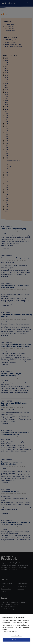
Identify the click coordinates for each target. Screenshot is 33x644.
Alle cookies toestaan (16, 640)
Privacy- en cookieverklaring (10, 631)
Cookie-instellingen (16, 636)
